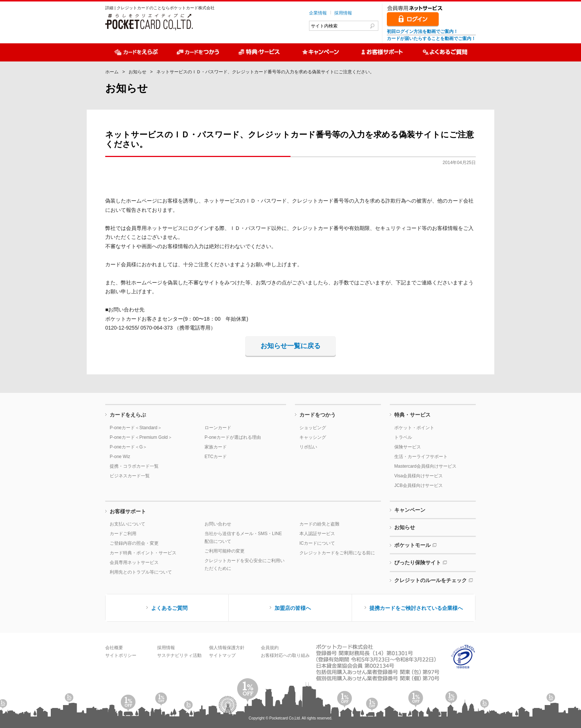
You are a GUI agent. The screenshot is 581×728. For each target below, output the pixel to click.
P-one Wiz (120, 457)
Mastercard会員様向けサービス (425, 466)
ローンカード (218, 428)
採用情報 (343, 13)
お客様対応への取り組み (285, 655)
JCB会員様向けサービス (419, 485)
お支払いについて (127, 524)
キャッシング (313, 437)
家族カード (216, 447)
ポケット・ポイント (414, 428)
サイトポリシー (121, 655)
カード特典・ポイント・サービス (143, 553)
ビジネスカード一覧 (130, 476)
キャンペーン (410, 510)
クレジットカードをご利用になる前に (337, 553)
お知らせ (137, 72)
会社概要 (114, 648)
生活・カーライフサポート (421, 457)
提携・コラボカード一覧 (134, 466)
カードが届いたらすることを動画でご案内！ (431, 39)
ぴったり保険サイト (418, 562)
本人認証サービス (317, 534)
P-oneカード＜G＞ (128, 447)
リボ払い (308, 447)
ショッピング (313, 428)
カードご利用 (123, 534)
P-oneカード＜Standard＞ (136, 428)
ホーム (112, 72)
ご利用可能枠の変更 (225, 551)
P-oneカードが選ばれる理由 (233, 437)
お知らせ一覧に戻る (290, 346)
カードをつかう (318, 415)
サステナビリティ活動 (179, 655)
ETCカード (216, 457)
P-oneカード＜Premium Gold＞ (141, 437)
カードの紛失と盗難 (319, 524)
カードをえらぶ (128, 415)
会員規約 (270, 648)
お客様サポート (128, 511)
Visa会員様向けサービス (419, 476)
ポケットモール (412, 545)
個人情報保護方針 (227, 648)
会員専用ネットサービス (134, 562)
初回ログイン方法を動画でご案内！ (422, 31)
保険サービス (408, 447)
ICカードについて (317, 543)
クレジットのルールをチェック (431, 580)
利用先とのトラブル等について (141, 572)
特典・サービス (412, 415)
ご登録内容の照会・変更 (134, 543)
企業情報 (318, 13)
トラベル (403, 437)
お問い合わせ (218, 524)
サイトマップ (222, 655)
